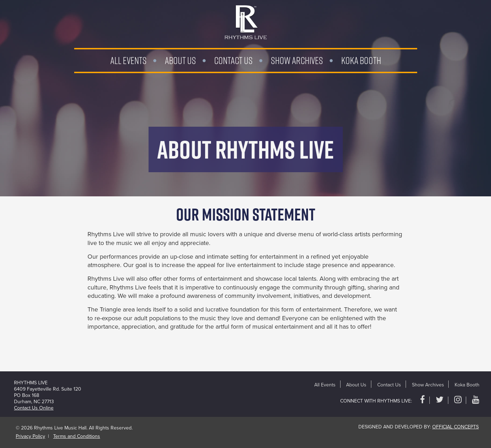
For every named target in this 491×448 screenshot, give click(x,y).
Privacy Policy (30, 436)
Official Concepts (455, 427)
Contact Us (233, 60)
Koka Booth (361, 60)
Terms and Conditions (77, 436)
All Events (128, 60)
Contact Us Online (34, 408)
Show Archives (297, 60)
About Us (180, 60)
